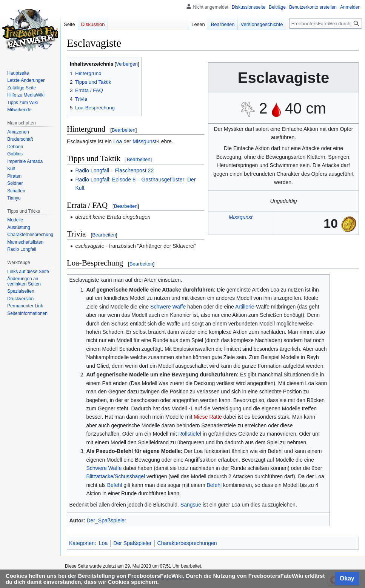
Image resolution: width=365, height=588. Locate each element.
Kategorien (82, 543)
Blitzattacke (100, 476)
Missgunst (241, 217)
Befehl (115, 485)
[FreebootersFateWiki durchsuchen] (326, 23)
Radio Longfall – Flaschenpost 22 (114, 170)
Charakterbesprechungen (187, 543)
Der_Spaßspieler (106, 520)
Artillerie (245, 307)
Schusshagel (130, 476)
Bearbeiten (124, 130)
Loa (118, 141)
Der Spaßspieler (132, 543)
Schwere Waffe (168, 307)
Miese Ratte (208, 417)
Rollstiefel (190, 434)
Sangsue (191, 505)
